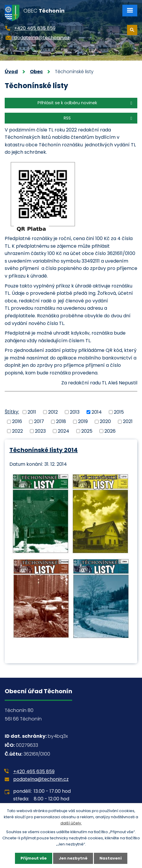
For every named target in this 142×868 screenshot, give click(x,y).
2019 (83, 421)
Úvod (11, 72)
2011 (32, 412)
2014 (97, 412)
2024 (64, 431)
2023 (40, 431)
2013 (75, 412)
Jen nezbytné (73, 858)
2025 (87, 431)
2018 (61, 421)
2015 (119, 412)
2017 (39, 421)
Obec (36, 72)
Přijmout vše (34, 858)
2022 (17, 431)
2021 (128, 421)
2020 (105, 421)
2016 (17, 421)
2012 (53, 412)
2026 (110, 431)
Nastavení (111, 858)
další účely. (71, 823)
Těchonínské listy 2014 (44, 450)
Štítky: (12, 412)
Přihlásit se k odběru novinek (86, 103)
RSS (99, 118)
